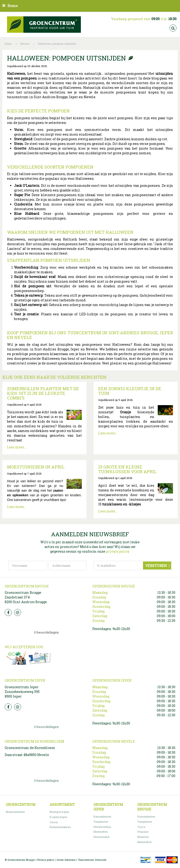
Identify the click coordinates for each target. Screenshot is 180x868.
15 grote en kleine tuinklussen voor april (127, 469)
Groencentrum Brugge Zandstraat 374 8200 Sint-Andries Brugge (26, 597)
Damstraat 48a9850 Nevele (27, 755)
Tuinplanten (101, 822)
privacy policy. (118, 551)
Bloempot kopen (59, 812)
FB (8, 612)
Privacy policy (46, 860)
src (173, 28)
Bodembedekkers (60, 827)
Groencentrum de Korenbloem (30, 748)
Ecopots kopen (58, 817)
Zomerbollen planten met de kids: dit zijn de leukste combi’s (43, 393)
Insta (18, 612)
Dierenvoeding (102, 827)
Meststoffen (101, 832)
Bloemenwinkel (15, 812)
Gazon (54, 822)
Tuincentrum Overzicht (92, 860)
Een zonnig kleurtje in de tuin (130, 391)
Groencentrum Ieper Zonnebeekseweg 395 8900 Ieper (22, 692)
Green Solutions (66, 860)
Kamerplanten (102, 816)
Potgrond (143, 832)
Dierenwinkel (101, 837)
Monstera (143, 837)
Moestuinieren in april (36, 467)
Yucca (141, 827)
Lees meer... (17, 447)
